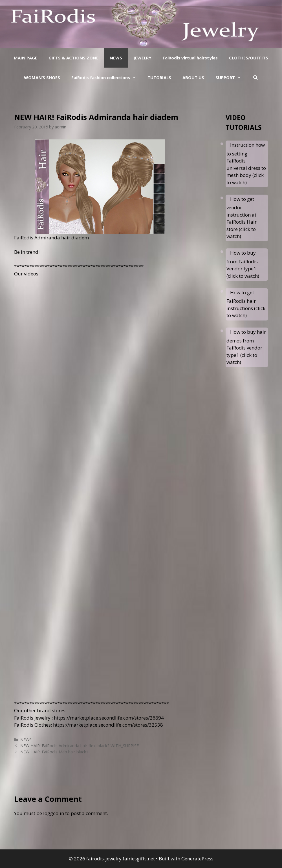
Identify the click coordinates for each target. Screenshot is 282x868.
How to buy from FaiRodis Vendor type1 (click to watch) (243, 264)
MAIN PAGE (26, 58)
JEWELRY (142, 58)
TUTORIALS (159, 77)
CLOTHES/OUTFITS (249, 58)
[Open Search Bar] (255, 77)
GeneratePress (197, 859)
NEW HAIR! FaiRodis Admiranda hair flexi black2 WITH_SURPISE (80, 746)
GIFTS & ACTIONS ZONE (73, 58)
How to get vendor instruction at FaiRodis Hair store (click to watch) (242, 218)
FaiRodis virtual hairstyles (190, 58)
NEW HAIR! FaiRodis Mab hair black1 (54, 752)
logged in (54, 813)
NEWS (116, 58)
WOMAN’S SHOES (42, 77)
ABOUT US (193, 77)
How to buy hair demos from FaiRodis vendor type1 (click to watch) (246, 347)
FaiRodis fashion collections (107, 77)
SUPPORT (231, 77)
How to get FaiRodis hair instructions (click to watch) (246, 304)
